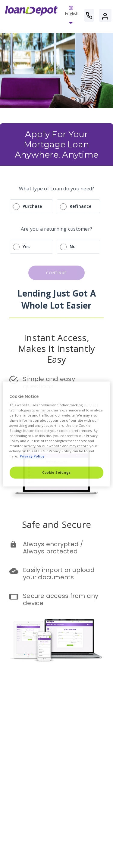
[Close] (102, 389)
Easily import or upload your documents (60, 574)
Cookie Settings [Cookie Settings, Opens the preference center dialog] (56, 473)
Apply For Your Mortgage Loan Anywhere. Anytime (56, 144)
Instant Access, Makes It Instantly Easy (58, 348)
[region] (56, 434)
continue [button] (56, 273)
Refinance (80, 206)
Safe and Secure (57, 524)
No (73, 246)
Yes (26, 246)
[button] (72, 15)
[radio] (56, 206)
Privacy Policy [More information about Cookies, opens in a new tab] (32, 456)
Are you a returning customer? (56, 229)
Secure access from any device (61, 599)
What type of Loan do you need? (57, 189)
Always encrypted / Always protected (54, 548)
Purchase (32, 206)
